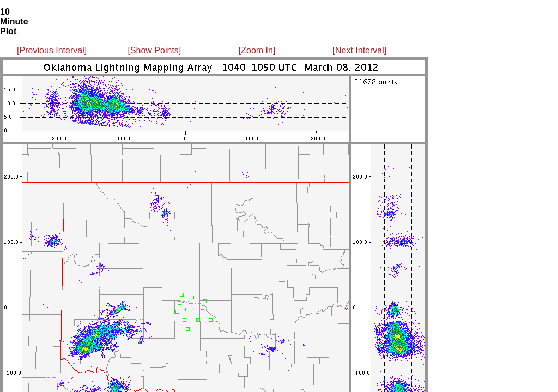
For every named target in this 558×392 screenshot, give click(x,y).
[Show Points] (154, 50)
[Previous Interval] (52, 50)
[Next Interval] (360, 50)
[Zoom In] (257, 50)
